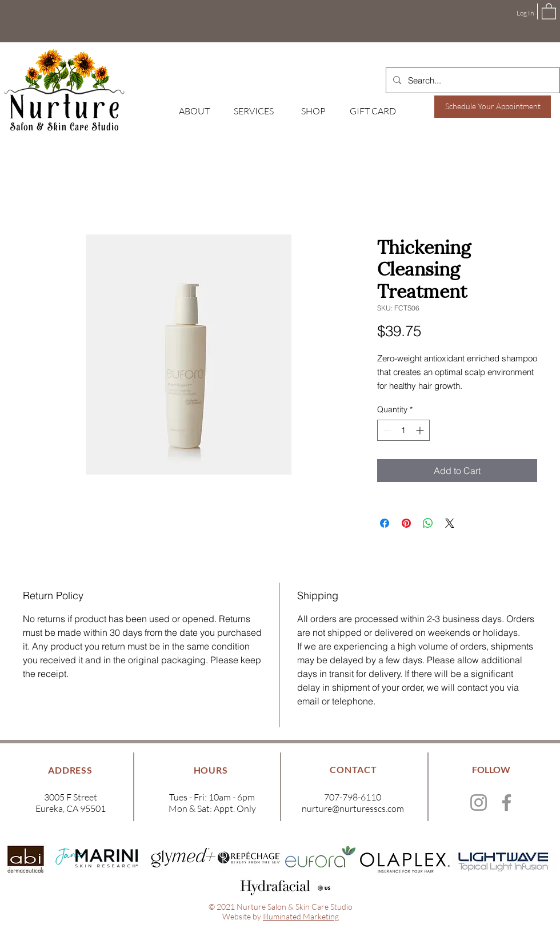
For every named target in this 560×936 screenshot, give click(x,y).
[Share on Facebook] (385, 523)
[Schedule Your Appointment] (493, 107)
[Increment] (421, 430)
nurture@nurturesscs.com (353, 808)
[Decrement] (386, 430)
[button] (549, 11)
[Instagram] (479, 802)
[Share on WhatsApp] (428, 523)
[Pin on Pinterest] (406, 523)
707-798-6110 (353, 797)
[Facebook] (507, 802)
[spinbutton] (403, 430)
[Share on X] (450, 523)
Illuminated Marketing (301, 916)
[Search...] (472, 80)
